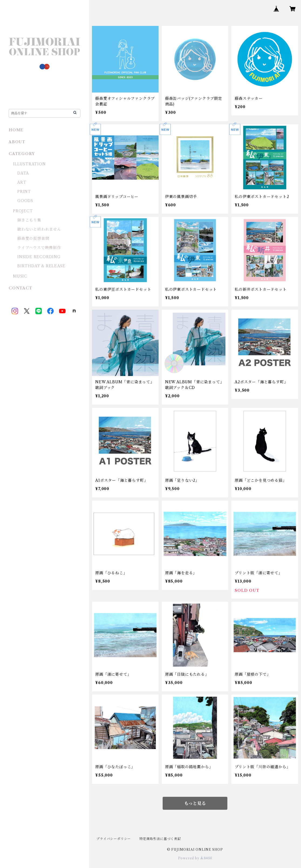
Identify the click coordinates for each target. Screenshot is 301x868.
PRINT (24, 192)
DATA (23, 173)
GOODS (25, 201)
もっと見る (195, 803)
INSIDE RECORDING (39, 257)
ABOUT (17, 142)
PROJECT (23, 211)
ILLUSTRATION (29, 164)
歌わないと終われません (39, 229)
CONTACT (20, 288)
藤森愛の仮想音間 (33, 238)
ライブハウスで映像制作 (39, 248)
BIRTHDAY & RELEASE (41, 266)
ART (22, 182)
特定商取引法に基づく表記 (160, 839)
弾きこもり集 (29, 220)
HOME (16, 130)
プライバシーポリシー (114, 839)
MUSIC (20, 276)
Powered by (195, 858)
